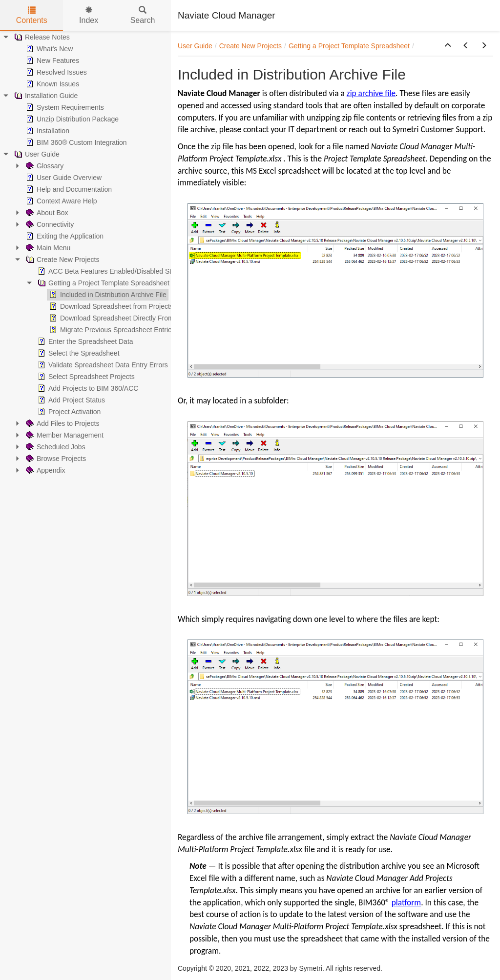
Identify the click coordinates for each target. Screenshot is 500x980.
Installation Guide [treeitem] (45, 96)
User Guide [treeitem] (36, 154)
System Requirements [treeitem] (64, 107)
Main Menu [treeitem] (47, 248)
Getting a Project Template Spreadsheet (349, 46)
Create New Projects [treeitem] (62, 260)
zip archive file (371, 93)
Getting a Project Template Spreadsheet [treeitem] (103, 283)
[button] (448, 46)
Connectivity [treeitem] (49, 224)
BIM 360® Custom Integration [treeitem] (75, 142)
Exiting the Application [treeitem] (64, 236)
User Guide (195, 46)
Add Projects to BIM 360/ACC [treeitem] (87, 388)
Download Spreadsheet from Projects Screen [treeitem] (122, 306)
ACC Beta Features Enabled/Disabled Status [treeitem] (110, 271)
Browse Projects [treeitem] (55, 459)
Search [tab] (143, 15)
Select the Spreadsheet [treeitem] (78, 353)
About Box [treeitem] (46, 213)
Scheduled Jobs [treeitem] (55, 447)
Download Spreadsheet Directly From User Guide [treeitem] (129, 318)
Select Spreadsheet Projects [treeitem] (85, 377)
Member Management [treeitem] (64, 435)
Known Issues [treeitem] (52, 84)
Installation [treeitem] (47, 131)
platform (406, 902)
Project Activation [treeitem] (68, 412)
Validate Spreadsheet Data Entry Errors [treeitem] (102, 365)
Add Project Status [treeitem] (70, 400)
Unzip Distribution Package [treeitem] (71, 119)
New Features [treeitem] (52, 60)
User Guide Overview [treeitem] (63, 178)
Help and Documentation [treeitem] (68, 189)
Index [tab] (89, 15)
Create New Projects (250, 46)
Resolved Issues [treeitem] (55, 72)
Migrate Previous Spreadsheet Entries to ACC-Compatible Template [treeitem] (156, 330)
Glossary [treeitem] (44, 166)
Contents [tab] (32, 15)
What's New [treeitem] (48, 49)
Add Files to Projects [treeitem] (62, 423)
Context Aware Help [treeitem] (60, 201)
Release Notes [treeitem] (41, 37)
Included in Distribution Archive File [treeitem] (107, 295)
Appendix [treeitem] (44, 470)
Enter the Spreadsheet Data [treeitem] (84, 341)
